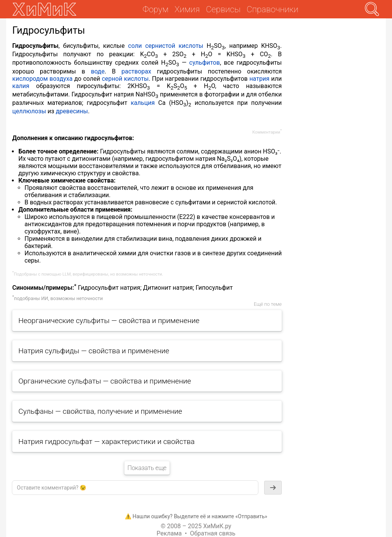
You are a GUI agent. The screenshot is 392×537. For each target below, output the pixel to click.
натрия (259, 79)
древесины (72, 111)
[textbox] (135, 488)
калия (21, 86)
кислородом (30, 79)
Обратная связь (213, 533)
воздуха (61, 79)
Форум (156, 9)
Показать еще (147, 468)
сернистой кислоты (174, 46)
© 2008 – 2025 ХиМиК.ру (196, 526)
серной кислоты (125, 79)
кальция (143, 103)
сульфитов (204, 63)
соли (135, 46)
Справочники (272, 9)
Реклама (169, 533)
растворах (136, 71)
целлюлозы (29, 111)
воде (98, 71)
